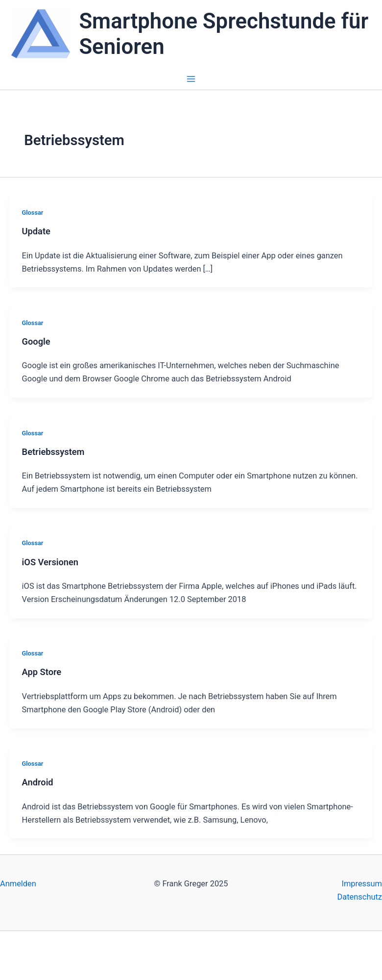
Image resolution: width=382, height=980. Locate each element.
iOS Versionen (50, 562)
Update (36, 231)
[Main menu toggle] (191, 79)
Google (36, 341)
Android (38, 782)
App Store (42, 672)
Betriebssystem (53, 452)
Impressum (362, 884)
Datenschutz (360, 897)
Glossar (33, 213)
